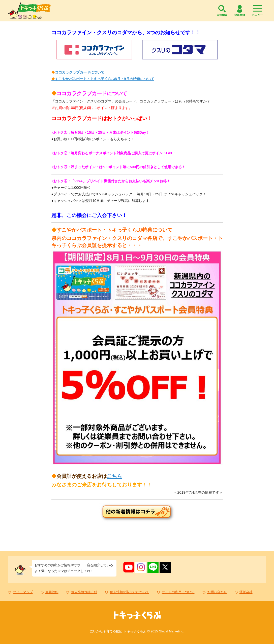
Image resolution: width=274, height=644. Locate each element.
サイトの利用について (178, 592)
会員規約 (52, 592)
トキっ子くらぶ (29, 11)
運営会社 (246, 592)
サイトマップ (23, 592)
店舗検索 (222, 11)
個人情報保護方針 (84, 592)
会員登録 (240, 11)
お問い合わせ (217, 592)
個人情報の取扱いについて (130, 592)
